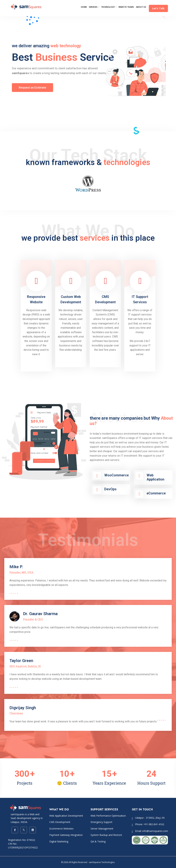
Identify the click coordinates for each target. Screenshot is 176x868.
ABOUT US (141, 7)
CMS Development (60, 822)
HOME (84, 7)
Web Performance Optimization (108, 816)
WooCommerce (117, 475)
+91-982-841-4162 (154, 824)
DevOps (110, 489)
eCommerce (156, 493)
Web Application (155, 477)
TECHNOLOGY (108, 7)
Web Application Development (66, 816)
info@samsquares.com (155, 831)
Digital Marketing (59, 841)
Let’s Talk (158, 8)
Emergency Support (101, 822)
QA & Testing (98, 841)
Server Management (102, 829)
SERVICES (93, 7)
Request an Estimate (32, 87)
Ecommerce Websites (61, 829)
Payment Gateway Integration (66, 835)
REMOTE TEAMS (126, 7)
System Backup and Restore (106, 835)
